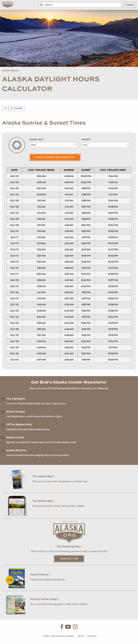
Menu (130, 5)
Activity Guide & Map (44, 599)
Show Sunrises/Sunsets (55, 157)
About (81, 636)
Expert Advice (10, 71)
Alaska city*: (37, 139)
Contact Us (69, 559)
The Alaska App (43, 501)
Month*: (86, 139)
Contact (92, 636)
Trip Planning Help (69, 547)
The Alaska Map (43, 476)
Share (17, 109)
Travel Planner (40, 575)
